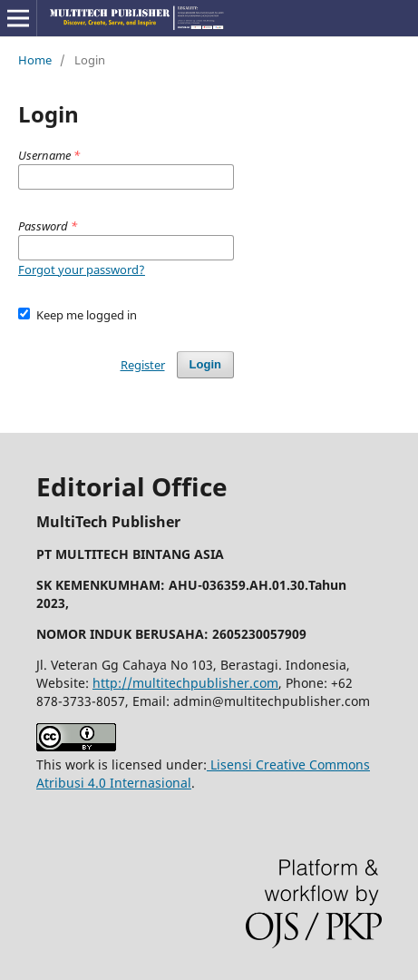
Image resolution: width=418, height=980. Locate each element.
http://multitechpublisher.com (185, 683)
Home (35, 60)
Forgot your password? (82, 269)
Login (205, 364)
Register (143, 365)
